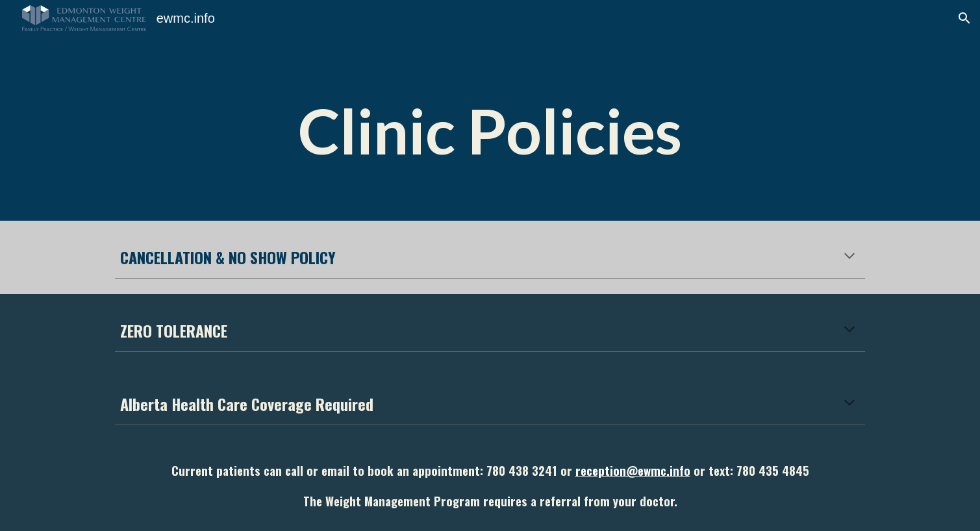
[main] (490, 110)
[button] (964, 18)
